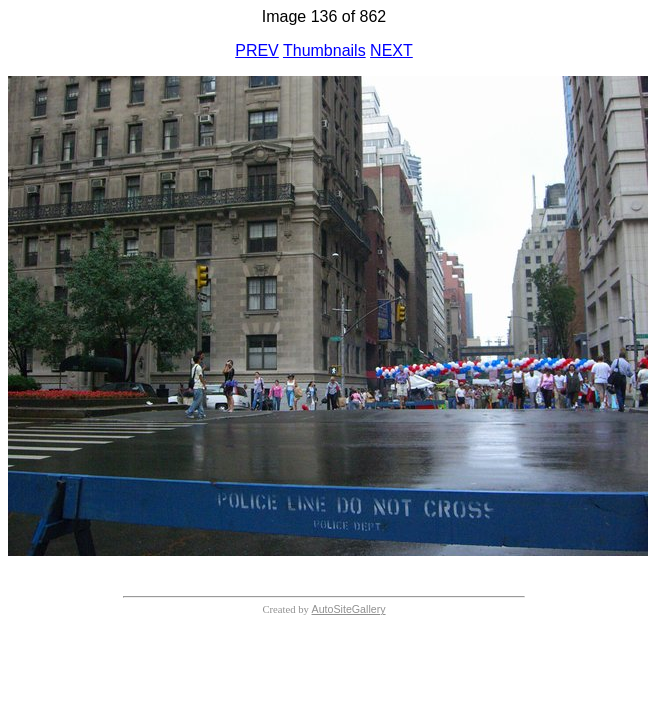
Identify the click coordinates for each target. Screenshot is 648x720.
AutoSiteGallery (349, 609)
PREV (257, 50)
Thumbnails (324, 50)
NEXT (391, 50)
